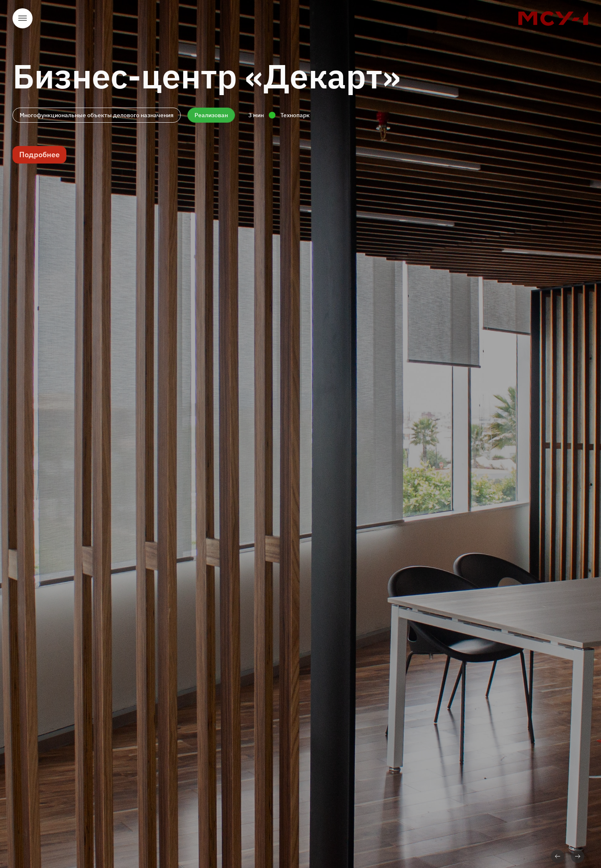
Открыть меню (23, 18)
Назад (558, 856)
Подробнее (39, 155)
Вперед (578, 856)
